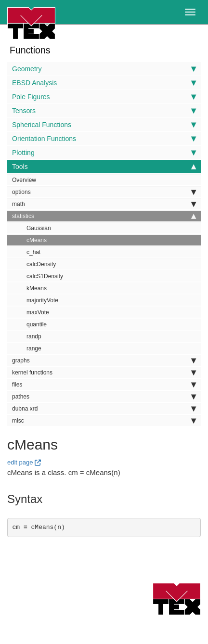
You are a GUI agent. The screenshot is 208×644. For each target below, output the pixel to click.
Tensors (104, 111)
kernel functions (104, 373)
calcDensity (41, 264)
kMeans (37, 288)
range (34, 348)
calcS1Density (45, 276)
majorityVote (42, 300)
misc (104, 421)
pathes (104, 397)
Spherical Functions (104, 125)
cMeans (37, 240)
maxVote (38, 312)
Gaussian (39, 228)
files (104, 385)
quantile (37, 324)
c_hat (33, 252)
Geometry (104, 69)
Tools (104, 167)
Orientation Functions (104, 139)
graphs (104, 361)
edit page (20, 462)
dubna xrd (104, 409)
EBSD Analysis (104, 83)
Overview (24, 180)
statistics (104, 216)
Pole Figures (104, 97)
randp (34, 336)
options (104, 192)
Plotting (104, 153)
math (104, 204)
